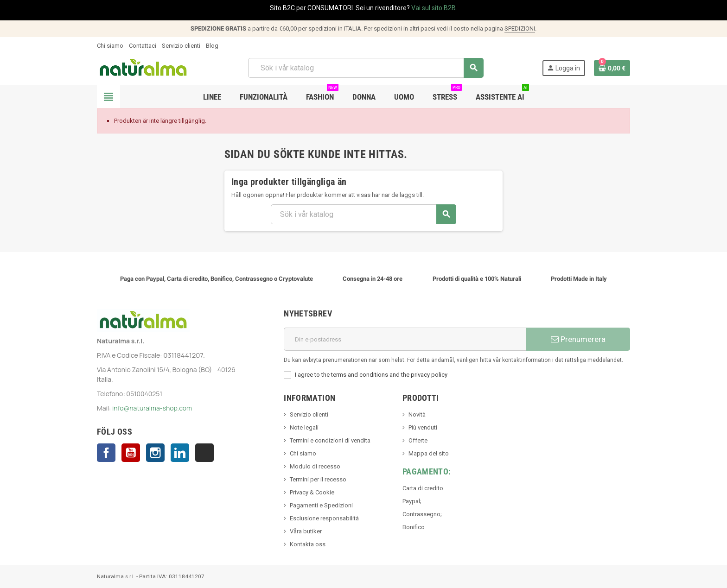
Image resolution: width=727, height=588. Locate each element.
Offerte (418, 440)
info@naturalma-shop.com (152, 408)
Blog (212, 46)
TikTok (204, 453)
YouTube (131, 453)
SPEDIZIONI (520, 28)
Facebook (106, 453)
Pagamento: (427, 471)
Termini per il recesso (318, 479)
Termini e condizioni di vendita (330, 440)
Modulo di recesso (315, 466)
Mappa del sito (429, 453)
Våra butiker (306, 531)
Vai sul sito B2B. (434, 8)
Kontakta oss (308, 544)
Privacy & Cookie (312, 492)
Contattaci (143, 46)
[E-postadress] (405, 339)
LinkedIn (180, 453)
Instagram (155, 453)
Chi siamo (110, 46)
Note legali (304, 427)
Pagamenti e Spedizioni (321, 505)
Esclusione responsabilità (324, 518)
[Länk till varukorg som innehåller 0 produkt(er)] (612, 68)
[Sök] (365, 68)
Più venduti (423, 427)
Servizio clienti (181, 46)
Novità (417, 414)
